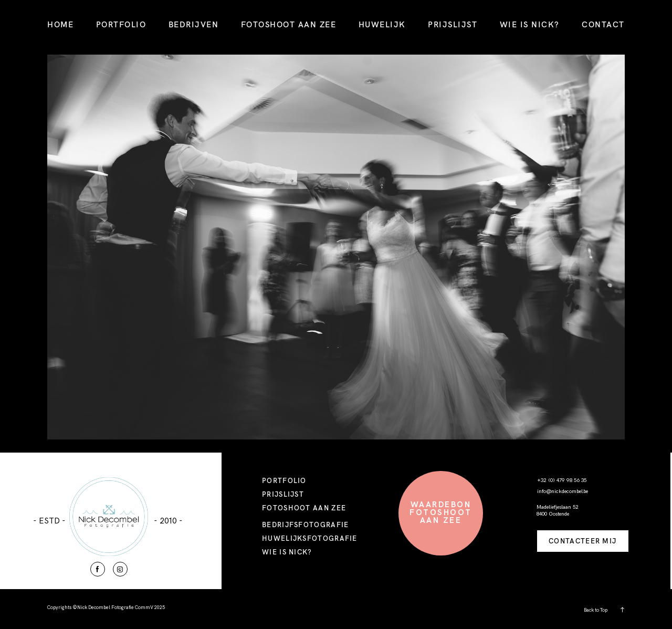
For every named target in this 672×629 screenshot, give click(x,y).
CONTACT (603, 24)
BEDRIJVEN (194, 24)
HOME (60, 24)
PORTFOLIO (121, 24)
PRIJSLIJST (453, 24)
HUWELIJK (382, 24)
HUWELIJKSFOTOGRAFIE (310, 538)
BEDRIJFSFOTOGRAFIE (305, 525)
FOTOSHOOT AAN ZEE (289, 24)
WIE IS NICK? (530, 24)
